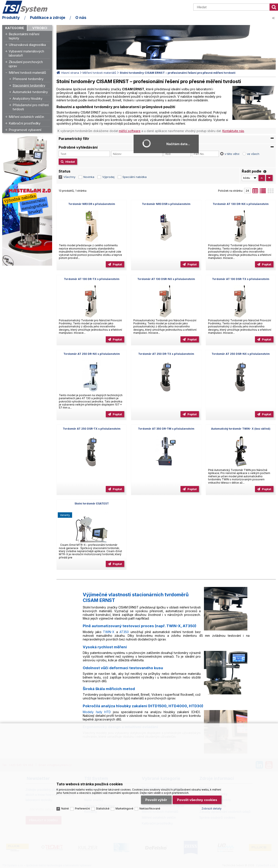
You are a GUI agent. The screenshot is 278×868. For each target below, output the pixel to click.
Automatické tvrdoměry (30, 92)
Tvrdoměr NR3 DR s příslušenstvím (92, 204)
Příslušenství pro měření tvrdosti (31, 107)
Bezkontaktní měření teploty (24, 36)
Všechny (69, 177)
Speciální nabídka (135, 177)
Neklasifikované (150, 809)
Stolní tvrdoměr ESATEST (92, 504)
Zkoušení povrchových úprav (26, 64)
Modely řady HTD (97, 712)
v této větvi (232, 154)
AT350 (124, 632)
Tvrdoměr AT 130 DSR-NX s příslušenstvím (166, 279)
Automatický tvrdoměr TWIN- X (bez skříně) (241, 429)
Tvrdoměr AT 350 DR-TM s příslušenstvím (166, 429)
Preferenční (82, 809)
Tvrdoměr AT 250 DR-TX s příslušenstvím (166, 354)
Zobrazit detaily (212, 809)
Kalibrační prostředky (25, 123)
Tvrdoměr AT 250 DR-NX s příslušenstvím (92, 354)
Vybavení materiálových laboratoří (26, 53)
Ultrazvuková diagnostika (27, 45)
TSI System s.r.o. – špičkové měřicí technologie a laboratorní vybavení (27, 7)
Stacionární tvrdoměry (29, 85)
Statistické (103, 809)
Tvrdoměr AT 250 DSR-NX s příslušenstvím (241, 354)
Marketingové (124, 809)
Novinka (89, 177)
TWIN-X (109, 632)
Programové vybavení (25, 130)
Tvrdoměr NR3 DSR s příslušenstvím (166, 204)
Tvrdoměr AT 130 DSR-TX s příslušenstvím (241, 279)
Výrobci (40, 28)
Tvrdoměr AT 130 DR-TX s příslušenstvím (92, 279)
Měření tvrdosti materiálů (27, 73)
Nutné (65, 809)
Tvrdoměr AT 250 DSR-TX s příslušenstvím (92, 429)
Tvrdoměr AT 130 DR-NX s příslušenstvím (241, 204)
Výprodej (108, 177)
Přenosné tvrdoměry (28, 79)
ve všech (253, 154)
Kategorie (15, 28)
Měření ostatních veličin (26, 117)
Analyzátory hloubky (27, 98)
